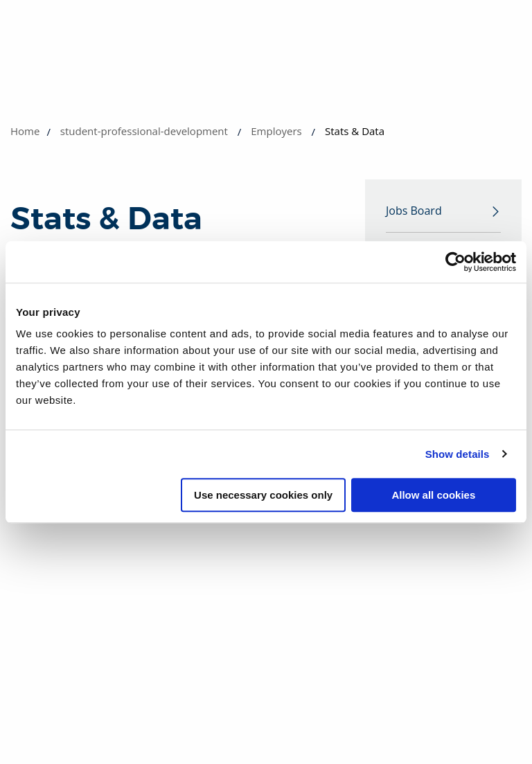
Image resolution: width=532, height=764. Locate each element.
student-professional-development (144, 131)
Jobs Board (414, 211)
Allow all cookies (433, 495)
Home (25, 131)
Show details (458, 454)
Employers (276, 131)
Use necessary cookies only (263, 495)
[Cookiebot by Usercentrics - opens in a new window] (455, 262)
